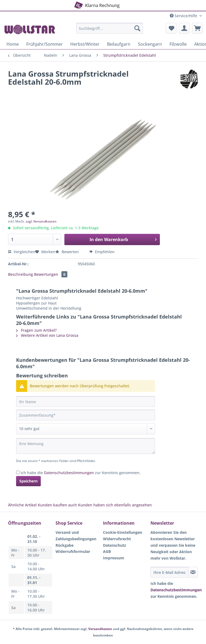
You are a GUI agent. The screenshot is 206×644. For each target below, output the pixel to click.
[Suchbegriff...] (110, 28)
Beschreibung (21, 274)
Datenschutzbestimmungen (69, 473)
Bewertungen (51, 274)
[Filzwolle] (178, 44)
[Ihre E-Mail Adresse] (170, 572)
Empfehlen (102, 252)
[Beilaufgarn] (119, 44)
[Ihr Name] (86, 402)
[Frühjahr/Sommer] (45, 44)
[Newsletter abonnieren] (193, 572)
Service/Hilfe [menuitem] (184, 16)
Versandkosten (100, 629)
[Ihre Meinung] (86, 446)
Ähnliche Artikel (22, 505)
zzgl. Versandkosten (41, 221)
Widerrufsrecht (117, 539)
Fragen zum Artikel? (36, 330)
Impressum (114, 558)
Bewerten (68, 252)
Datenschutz (115, 545)
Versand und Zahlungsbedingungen (76, 536)
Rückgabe (65, 545)
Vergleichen (22, 252)
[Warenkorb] (197, 28)
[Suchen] (137, 28)
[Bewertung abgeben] (86, 429)
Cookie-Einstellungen (123, 532)
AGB (107, 551)
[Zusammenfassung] (86, 415)
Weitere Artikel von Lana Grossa (47, 335)
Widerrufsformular (73, 551)
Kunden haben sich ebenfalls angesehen (115, 505)
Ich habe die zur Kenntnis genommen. (81, 473)
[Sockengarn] (150, 44)
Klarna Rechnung (96, 4)
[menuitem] (110, 31)
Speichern (28, 481)
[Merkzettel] (171, 28)
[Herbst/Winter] (85, 44)
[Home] (13, 44)
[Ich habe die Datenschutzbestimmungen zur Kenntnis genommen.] (18, 472)
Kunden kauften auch (57, 505)
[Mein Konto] (184, 28)
